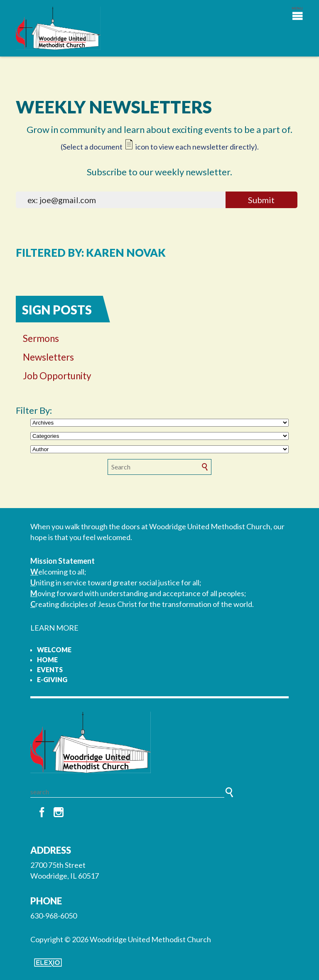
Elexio (48, 963)
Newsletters (48, 357)
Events (50, 669)
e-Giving (52, 679)
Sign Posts (57, 310)
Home (47, 659)
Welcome (54, 650)
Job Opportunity (57, 376)
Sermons (41, 338)
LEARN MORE (54, 628)
